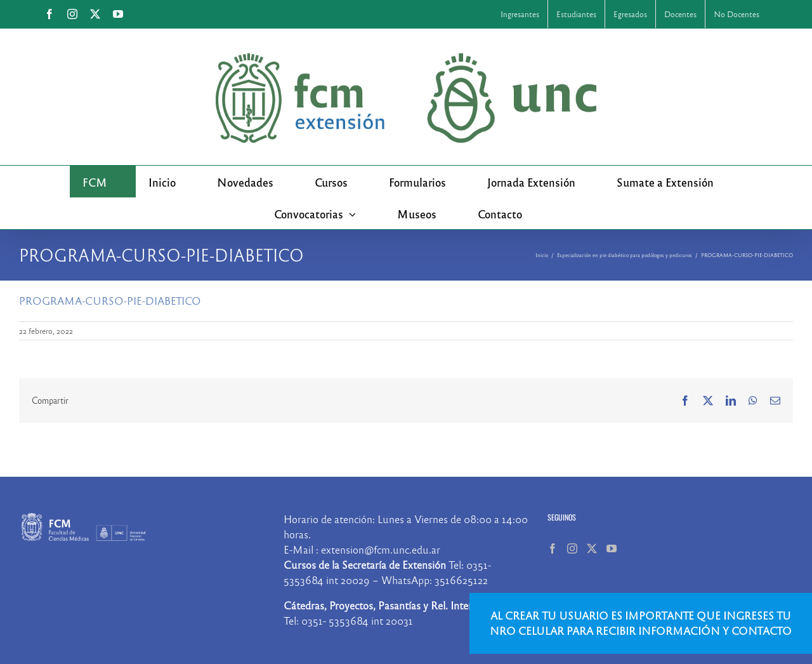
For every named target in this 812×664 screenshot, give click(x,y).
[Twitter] (592, 548)
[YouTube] (612, 548)
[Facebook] (553, 548)
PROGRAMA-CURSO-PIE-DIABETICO (110, 301)
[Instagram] (572, 548)
